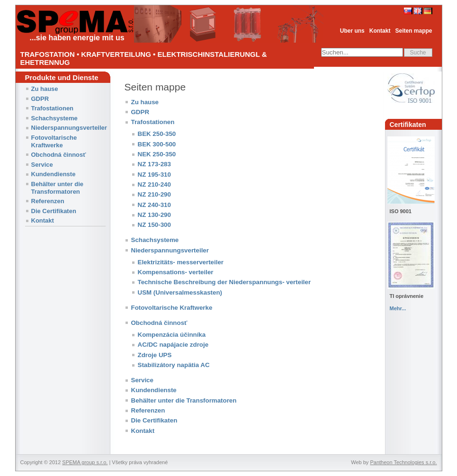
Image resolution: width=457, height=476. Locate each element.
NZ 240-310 (154, 205)
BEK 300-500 (157, 144)
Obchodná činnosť (59, 155)
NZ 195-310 (154, 175)
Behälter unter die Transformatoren (58, 188)
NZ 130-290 (154, 215)
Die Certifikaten (54, 211)
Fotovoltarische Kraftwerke (54, 141)
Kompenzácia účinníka (172, 335)
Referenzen (48, 201)
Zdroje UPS (155, 355)
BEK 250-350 (157, 134)
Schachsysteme (54, 118)
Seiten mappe (413, 31)
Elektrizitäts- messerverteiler (181, 262)
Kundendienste (54, 174)
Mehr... (398, 308)
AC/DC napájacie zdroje (173, 345)
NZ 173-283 (154, 164)
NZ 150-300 (154, 225)
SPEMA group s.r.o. (85, 462)
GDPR (40, 99)
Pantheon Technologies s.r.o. (403, 462)
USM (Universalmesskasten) (180, 292)
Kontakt (380, 31)
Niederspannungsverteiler (69, 128)
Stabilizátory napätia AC (174, 365)
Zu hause (45, 89)
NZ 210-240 (154, 184)
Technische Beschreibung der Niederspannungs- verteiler (224, 282)
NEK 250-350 (157, 154)
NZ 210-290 (154, 194)
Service (42, 165)
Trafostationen (53, 108)
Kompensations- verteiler (176, 272)
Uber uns (352, 31)
